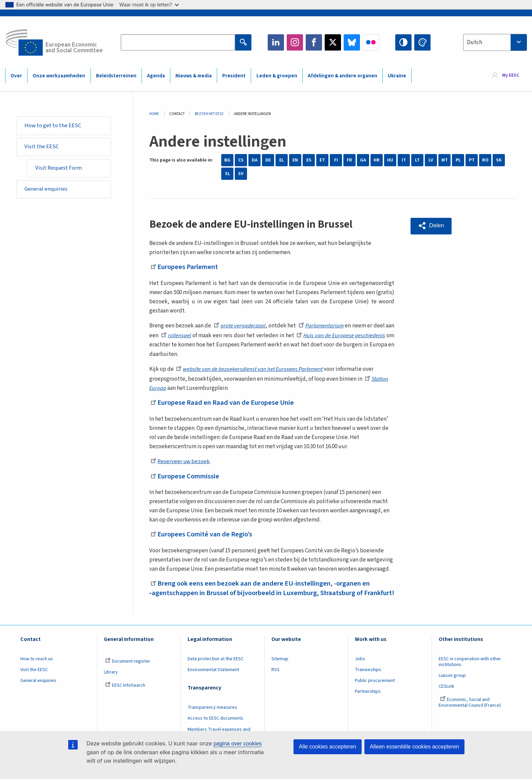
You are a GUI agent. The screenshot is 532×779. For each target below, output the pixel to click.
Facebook (314, 42)
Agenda (156, 76)
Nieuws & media (194, 76)
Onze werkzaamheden (59, 76)
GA (363, 160)
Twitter (333, 42)
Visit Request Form (59, 169)
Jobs (360, 668)
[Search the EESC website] (178, 42)
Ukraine (397, 76)
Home (154, 114)
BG (227, 160)
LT (417, 160)
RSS (275, 679)
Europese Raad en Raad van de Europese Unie (225, 402)
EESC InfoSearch (125, 694)
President (234, 76)
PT (472, 160)
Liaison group (452, 684)
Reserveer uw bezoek (180, 461)
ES (309, 160)
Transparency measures (212, 717)
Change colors (422, 42)
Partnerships (368, 701)
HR (377, 160)
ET (322, 160)
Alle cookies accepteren (328, 747)
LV (431, 160)
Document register (128, 670)
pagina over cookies (237, 744)
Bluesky (352, 42)
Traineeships (368, 679)
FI (336, 160)
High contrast (403, 42)
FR (349, 160)
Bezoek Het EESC (209, 114)
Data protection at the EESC (216, 668)
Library (111, 681)
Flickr (371, 42)
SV (241, 174)
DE (268, 160)
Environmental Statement (213, 679)
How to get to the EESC (53, 126)
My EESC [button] (511, 75)
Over (16, 76)
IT (404, 160)
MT (445, 160)
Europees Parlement (186, 267)
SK (499, 160)
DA (255, 160)
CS (241, 160)
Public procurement (375, 689)
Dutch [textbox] (474, 42)
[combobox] (495, 42)
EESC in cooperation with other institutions (470, 671)
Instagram (295, 42)
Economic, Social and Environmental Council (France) (470, 712)
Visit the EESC (42, 147)
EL (282, 160)
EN (295, 160)
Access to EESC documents (215, 727)
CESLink (446, 695)
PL (458, 160)
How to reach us (37, 668)
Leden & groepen (277, 76)
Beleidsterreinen (116, 76)
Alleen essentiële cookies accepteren (414, 747)
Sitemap (280, 668)
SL (227, 174)
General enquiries (47, 191)
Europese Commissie (186, 476)
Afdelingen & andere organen (343, 76)
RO (485, 160)
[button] (432, 226)
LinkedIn (276, 42)
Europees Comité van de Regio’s (203, 534)
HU (390, 160)
